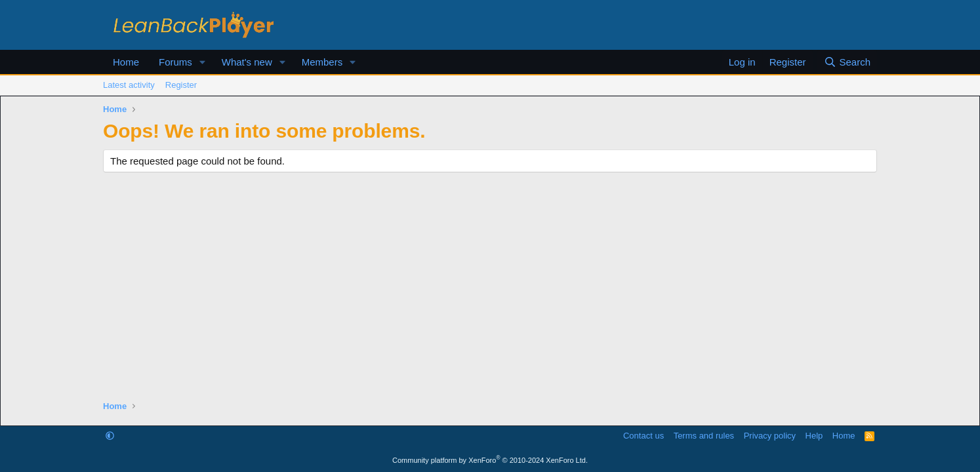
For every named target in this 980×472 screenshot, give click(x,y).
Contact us (643, 436)
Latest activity (129, 85)
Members (322, 62)
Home (126, 62)
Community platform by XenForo (490, 460)
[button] (203, 62)
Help (814, 436)
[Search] (847, 62)
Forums (175, 62)
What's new (247, 62)
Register (181, 85)
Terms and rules (704, 436)
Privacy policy (770, 436)
